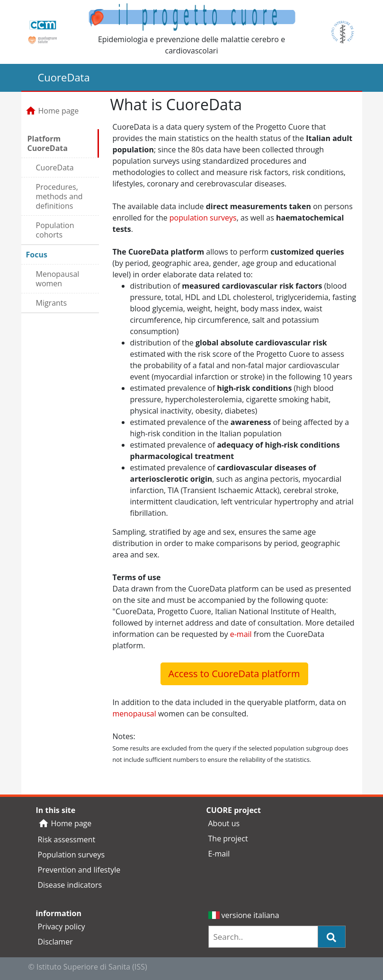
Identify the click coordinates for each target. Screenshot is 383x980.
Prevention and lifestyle (79, 870)
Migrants (52, 303)
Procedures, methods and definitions (59, 196)
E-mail (219, 854)
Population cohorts (55, 230)
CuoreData (55, 168)
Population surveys (71, 855)
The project (228, 839)
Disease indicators (70, 885)
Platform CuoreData (48, 143)
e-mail (241, 634)
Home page (52, 111)
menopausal (134, 714)
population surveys (203, 218)
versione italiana (244, 915)
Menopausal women (58, 279)
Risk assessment (67, 839)
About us (224, 823)
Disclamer (55, 942)
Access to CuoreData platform (234, 674)
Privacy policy (62, 927)
